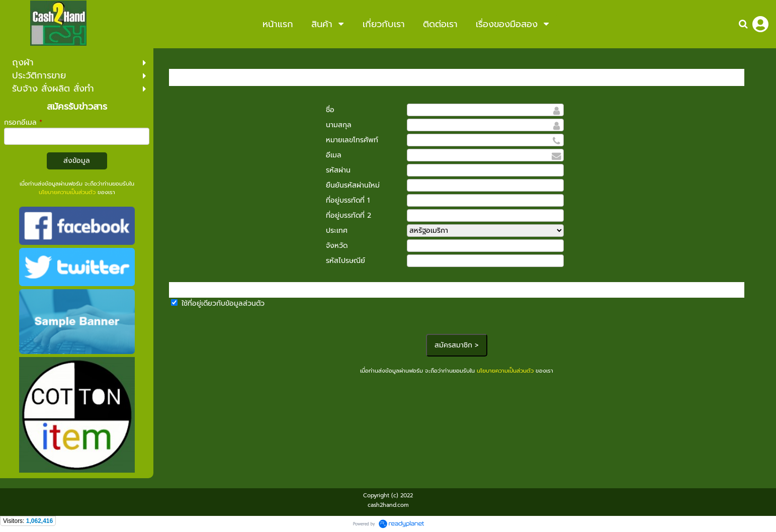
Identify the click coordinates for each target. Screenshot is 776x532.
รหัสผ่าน (338, 170)
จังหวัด (337, 246)
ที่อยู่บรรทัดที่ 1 (348, 200)
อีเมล (334, 155)
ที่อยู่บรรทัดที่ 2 (349, 215)
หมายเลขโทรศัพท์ (352, 140)
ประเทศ (337, 231)
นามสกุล (339, 125)
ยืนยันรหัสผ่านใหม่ (353, 185)
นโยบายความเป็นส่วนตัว (67, 192)
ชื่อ (330, 110)
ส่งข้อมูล (77, 161)
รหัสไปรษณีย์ (346, 261)
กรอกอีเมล (23, 122)
